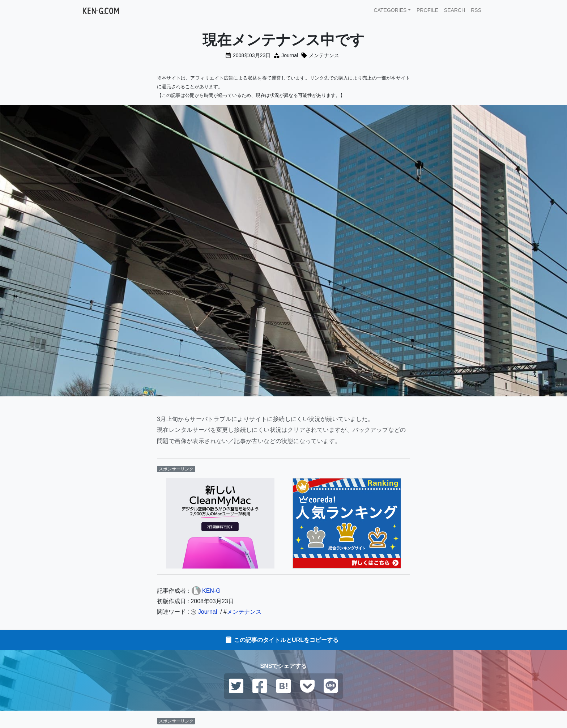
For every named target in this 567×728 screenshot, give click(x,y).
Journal (290, 55)
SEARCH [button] (455, 10)
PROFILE (427, 10)
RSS (476, 10)
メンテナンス (324, 55)
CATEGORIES (390, 10)
